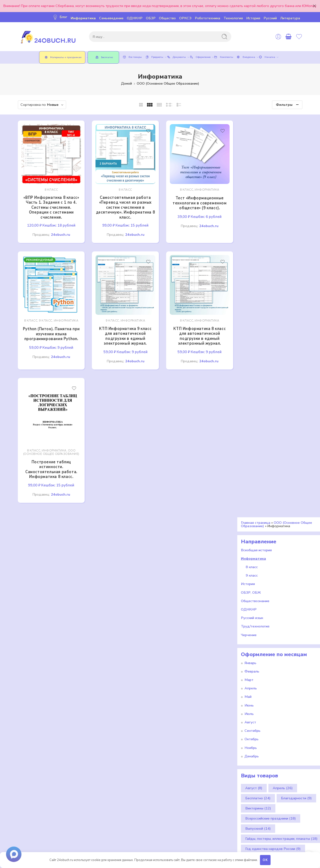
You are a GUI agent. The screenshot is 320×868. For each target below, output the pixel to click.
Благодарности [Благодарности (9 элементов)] (296, 793)
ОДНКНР (135, 18)
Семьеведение (111, 18)
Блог (60, 17)
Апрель (251, 683)
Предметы (154, 57)
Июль (249, 709)
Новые (53, 105)
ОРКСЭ (185, 18)
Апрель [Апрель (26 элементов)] (283, 783)
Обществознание (255, 596)
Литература (290, 18)
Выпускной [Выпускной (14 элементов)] (258, 824)
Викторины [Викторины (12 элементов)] (258, 803)
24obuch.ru (60, 233)
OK (265, 860)
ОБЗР (151, 18)
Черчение (249, 630)
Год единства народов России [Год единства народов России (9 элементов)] (273, 844)
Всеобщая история (256, 545)
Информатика (83, 18)
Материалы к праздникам (64, 57)
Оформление (199, 57)
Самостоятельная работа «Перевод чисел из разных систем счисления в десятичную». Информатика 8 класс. (123, 206)
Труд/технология (255, 621)
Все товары (132, 57)
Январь (250, 658)
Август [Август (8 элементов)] (254, 783)
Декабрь (252, 751)
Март (249, 675)
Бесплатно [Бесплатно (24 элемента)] (258, 793)
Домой (126, 83)
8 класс (50, 188)
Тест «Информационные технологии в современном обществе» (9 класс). (196, 201)
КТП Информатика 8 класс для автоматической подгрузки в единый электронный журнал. (196, 333)
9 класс (45, 317)
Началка (266, 57)
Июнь (249, 700)
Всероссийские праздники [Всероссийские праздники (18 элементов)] (271, 814)
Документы (176, 57)
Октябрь (252, 734)
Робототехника (208, 18)
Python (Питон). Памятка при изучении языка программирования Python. (50, 331)
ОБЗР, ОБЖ (251, 588)
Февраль (252, 666)
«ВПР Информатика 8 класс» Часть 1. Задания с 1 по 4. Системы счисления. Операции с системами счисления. (51, 206)
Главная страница (256, 518)
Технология (233, 18)
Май (248, 692)
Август (250, 717)
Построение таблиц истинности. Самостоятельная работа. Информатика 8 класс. (50, 464)
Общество (167, 18)
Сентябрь (252, 726)
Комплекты (223, 57)
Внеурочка (245, 57)
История (253, 18)
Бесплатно (103, 57)
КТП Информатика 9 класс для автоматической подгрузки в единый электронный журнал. (123, 333)
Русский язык (252, 613)
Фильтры (284, 105)
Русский (270, 18)
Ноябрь (251, 743)
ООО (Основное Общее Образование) (168, 83)
